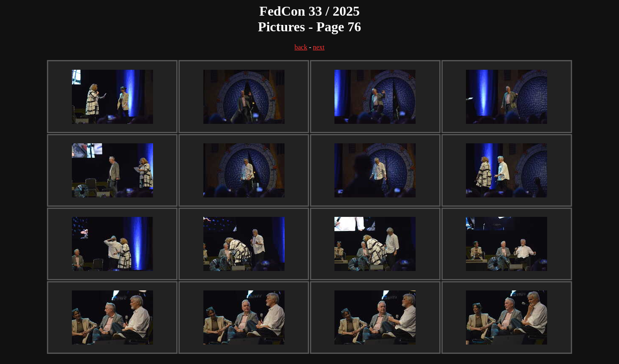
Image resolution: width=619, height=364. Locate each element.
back (301, 47)
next (319, 47)
